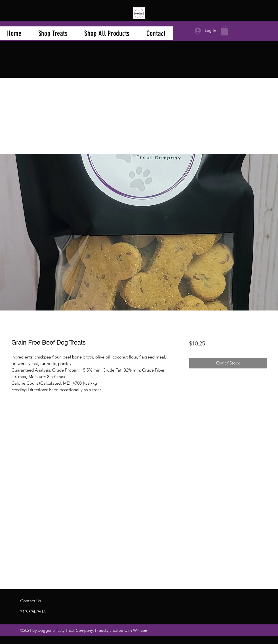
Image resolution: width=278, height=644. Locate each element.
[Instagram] (170, 31)
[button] (224, 31)
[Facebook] (161, 31)
